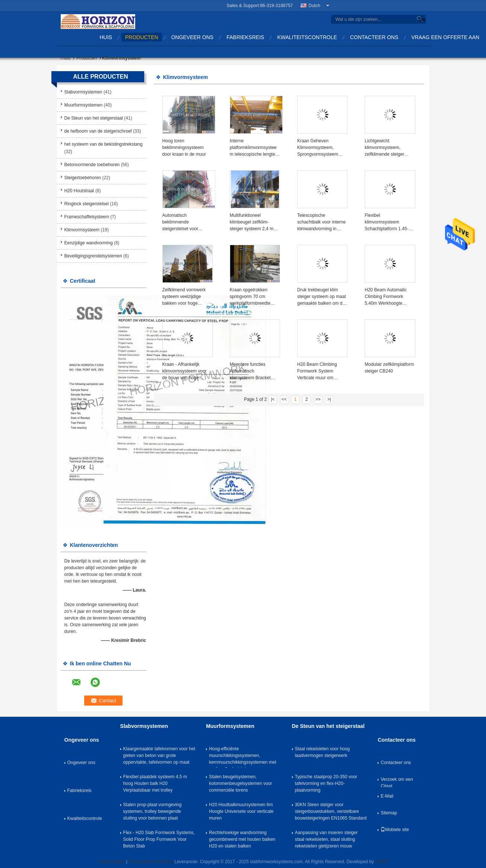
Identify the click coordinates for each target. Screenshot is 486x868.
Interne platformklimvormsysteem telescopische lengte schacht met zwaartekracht (253, 148)
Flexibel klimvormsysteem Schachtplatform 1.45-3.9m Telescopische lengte (386, 222)
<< (284, 399)
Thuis (65, 58)
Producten (142, 37)
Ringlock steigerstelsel (87, 204)
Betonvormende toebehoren (92, 165)
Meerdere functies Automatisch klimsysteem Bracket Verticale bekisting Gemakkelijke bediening (253, 371)
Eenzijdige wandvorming (89, 243)
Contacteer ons (374, 37)
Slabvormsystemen (83, 92)
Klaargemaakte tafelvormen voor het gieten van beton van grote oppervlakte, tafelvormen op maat (159, 755)
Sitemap (389, 813)
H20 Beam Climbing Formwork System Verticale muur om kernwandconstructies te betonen (321, 371)
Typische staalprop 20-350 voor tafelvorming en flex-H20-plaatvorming (326, 783)
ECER (381, 862)
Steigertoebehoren (83, 178)
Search (421, 20)
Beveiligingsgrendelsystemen (93, 256)
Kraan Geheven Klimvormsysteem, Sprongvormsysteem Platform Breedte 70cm (320, 148)
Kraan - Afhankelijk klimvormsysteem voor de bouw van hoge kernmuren (185, 371)
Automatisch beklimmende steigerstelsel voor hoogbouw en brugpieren (187, 222)
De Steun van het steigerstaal (94, 118)
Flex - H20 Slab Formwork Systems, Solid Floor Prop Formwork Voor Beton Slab (159, 839)
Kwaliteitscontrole (307, 37)
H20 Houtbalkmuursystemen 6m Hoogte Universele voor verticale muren (241, 811)
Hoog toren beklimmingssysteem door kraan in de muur (184, 148)
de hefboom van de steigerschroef (98, 131)
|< (273, 399)
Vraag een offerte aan (446, 37)
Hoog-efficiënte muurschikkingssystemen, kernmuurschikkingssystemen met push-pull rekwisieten (243, 757)
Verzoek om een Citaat (397, 782)
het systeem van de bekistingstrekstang (104, 144)
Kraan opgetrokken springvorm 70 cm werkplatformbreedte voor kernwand (250, 297)
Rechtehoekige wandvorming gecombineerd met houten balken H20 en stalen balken (242, 839)
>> (318, 399)
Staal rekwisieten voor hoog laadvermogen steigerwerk (322, 752)
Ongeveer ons (193, 37)
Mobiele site (395, 830)
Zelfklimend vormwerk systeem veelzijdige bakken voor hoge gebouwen (184, 297)
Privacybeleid (112, 862)
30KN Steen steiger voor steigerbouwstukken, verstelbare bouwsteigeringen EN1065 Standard (331, 811)
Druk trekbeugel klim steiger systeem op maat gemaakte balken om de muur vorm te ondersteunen (322, 297)
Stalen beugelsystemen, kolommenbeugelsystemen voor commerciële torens (240, 783)
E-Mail (387, 796)
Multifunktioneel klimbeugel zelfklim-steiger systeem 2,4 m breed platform (252, 222)
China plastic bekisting (151, 862)
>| (329, 399)
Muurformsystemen (84, 105)
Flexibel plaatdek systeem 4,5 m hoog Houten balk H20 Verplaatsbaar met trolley (155, 783)
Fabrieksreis (245, 37)
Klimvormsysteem (82, 230)
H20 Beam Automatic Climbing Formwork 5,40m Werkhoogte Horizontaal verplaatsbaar (386, 297)
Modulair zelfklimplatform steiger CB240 (389, 368)
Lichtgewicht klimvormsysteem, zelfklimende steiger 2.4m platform (384, 148)
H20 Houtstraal (79, 191)
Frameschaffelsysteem (87, 217)
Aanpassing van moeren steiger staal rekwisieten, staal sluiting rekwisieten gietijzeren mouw (326, 839)
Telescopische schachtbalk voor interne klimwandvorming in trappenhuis (321, 222)
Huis (106, 37)
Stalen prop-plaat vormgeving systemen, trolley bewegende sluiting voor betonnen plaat (153, 811)
